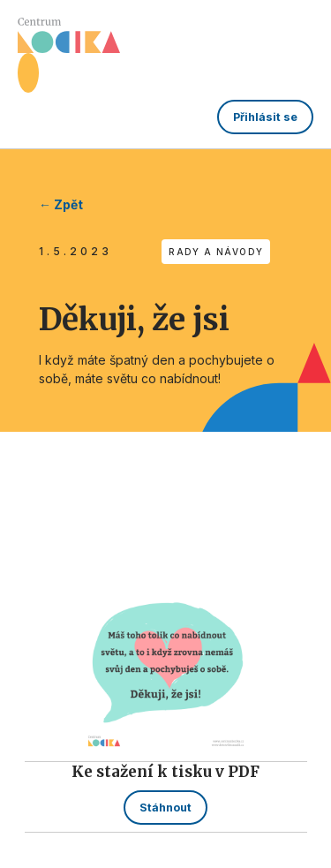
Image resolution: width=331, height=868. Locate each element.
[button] (28, 73)
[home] (69, 35)
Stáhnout (165, 808)
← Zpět (61, 204)
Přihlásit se (265, 117)
